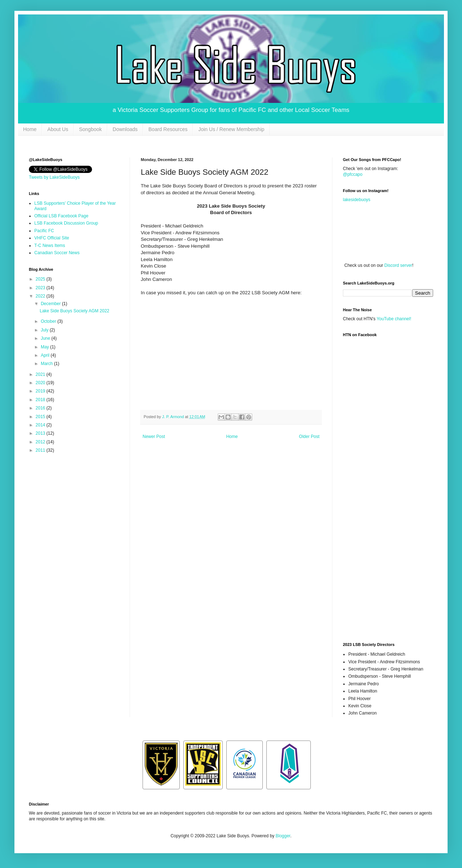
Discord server (398, 265)
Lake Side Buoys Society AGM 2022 (75, 311)
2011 (41, 450)
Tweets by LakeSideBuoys (54, 177)
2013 (41, 433)
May (45, 347)
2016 (41, 408)
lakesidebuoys (357, 200)
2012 (41, 442)
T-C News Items (50, 246)
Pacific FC (44, 231)
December (51, 304)
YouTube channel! (394, 319)
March (47, 364)
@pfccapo (353, 174)
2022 (41, 296)
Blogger (283, 836)
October (49, 321)
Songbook (90, 129)
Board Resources (168, 129)
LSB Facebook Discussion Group (66, 223)
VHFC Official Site (52, 238)
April (46, 355)
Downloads (125, 129)
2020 (41, 383)
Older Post (309, 437)
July (45, 330)
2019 (41, 391)
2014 (41, 425)
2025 (41, 279)
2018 (41, 400)
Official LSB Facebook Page (61, 216)
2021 (41, 374)
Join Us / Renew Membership (231, 129)
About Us (58, 129)
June (46, 338)
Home (30, 129)
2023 (41, 288)
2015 (41, 417)
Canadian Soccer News (57, 253)
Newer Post (154, 437)
